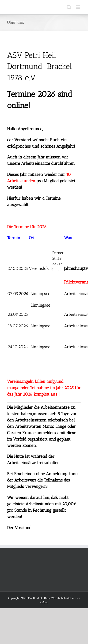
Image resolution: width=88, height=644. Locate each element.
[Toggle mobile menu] (78, 7)
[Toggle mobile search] (69, 7)
